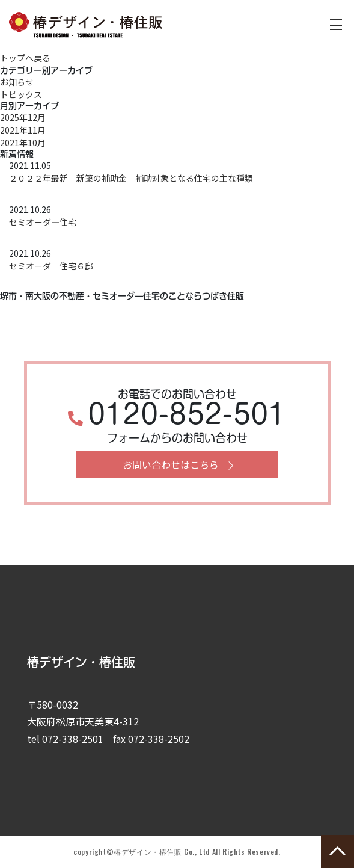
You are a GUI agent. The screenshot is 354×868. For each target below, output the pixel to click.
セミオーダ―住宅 (43, 222)
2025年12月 (23, 117)
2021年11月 (23, 130)
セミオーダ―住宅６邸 (51, 266)
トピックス (21, 94)
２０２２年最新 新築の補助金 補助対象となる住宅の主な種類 (131, 178)
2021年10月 (23, 143)
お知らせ (17, 82)
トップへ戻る (25, 58)
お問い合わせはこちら (171, 464)
